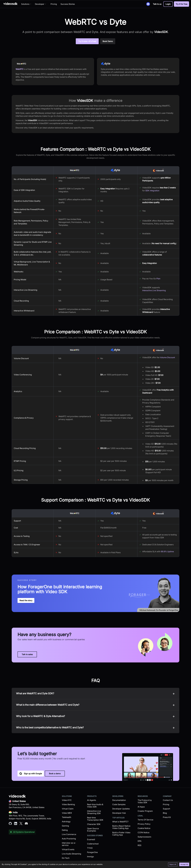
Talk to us (157, 4)
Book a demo (55, 774)
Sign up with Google (31, 774)
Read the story (26, 600)
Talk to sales (27, 654)
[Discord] (148, 4)
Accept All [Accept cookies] (184, 864)
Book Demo (108, 41)
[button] (168, 4)
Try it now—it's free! (87, 41)
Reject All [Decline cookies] (173, 864)
